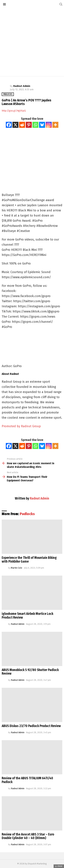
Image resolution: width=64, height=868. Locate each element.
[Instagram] (49, 125)
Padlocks (27, 514)
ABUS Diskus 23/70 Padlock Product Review (31, 726)
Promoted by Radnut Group (21, 426)
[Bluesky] (42, 125)
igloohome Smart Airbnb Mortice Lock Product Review (27, 616)
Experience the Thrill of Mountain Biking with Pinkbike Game (29, 560)
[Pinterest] (29, 125)
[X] (15, 125)
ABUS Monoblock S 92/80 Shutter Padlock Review (30, 672)
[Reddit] (22, 125)
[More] (55, 125)
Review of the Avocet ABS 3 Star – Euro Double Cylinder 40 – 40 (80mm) (28, 836)
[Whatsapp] (35, 125)
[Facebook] (9, 125)
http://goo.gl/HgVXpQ (14, 111)
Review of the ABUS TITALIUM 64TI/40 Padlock (27, 780)
